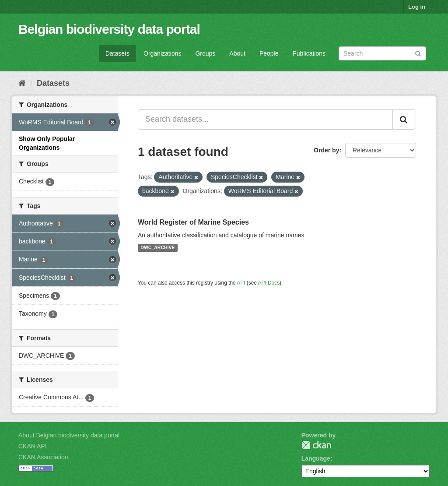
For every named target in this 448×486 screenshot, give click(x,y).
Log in (417, 7)
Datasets (117, 53)
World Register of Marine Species (193, 222)
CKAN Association (43, 457)
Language (316, 458)
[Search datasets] (382, 53)
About (237, 53)
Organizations (162, 53)
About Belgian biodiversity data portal (69, 435)
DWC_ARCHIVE (157, 248)
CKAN (316, 445)
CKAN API (33, 446)
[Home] (22, 83)
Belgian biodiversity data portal (109, 29)
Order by (326, 150)
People (269, 53)
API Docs (269, 283)
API (241, 283)
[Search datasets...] (265, 120)
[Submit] (418, 53)
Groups (205, 53)
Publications (309, 53)
